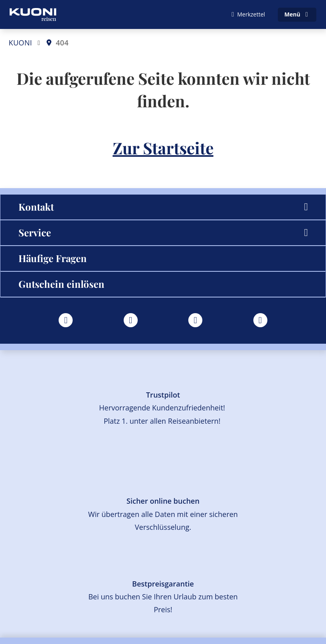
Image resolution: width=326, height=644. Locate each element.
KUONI (20, 43)
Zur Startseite (163, 148)
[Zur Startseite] (33, 14)
